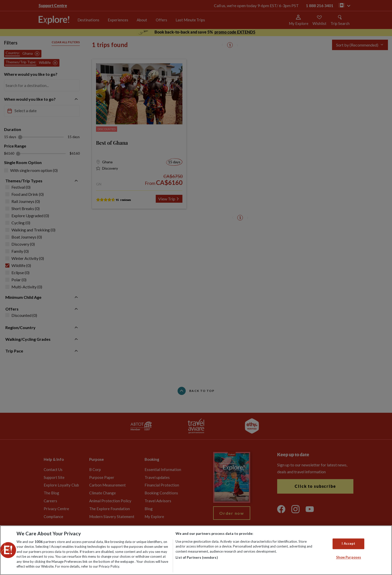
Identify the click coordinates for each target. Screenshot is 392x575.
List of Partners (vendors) (197, 557)
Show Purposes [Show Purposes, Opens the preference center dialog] (349, 557)
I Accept (348, 544)
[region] (196, 550)
